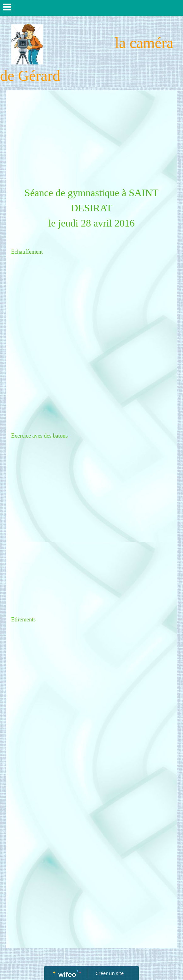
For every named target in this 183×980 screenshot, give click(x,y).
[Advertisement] (91, 138)
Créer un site (110, 973)
